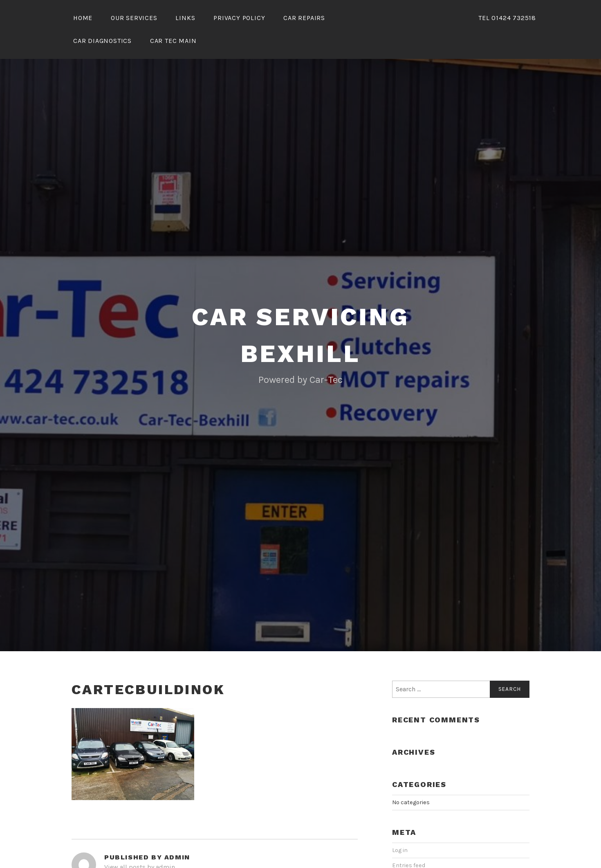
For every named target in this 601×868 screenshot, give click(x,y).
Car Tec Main (173, 41)
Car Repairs (304, 18)
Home (83, 18)
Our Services (134, 18)
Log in (400, 850)
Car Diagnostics (102, 41)
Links (185, 18)
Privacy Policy (239, 18)
